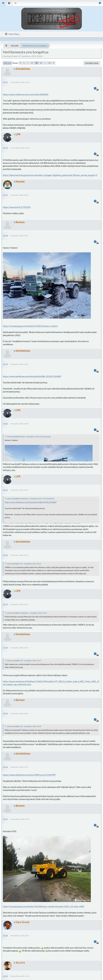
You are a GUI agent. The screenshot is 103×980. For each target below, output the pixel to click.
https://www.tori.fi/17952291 (17, 207)
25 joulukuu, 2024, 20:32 (19, 490)
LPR (18, 134)
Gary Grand (22, 922)
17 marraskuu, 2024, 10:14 (20, 82)
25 (50, 63)
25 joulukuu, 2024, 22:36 (19, 648)
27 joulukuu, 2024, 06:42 (19, 713)
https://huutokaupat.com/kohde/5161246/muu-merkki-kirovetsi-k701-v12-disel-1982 (43, 906)
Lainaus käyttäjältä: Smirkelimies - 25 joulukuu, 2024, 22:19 (27, 613)
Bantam (20, 222)
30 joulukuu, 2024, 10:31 (19, 767)
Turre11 (20, 963)
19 (41, 63)
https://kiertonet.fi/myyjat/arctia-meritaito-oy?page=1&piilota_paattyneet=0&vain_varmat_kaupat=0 (50, 175)
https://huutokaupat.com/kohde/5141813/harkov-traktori (30, 326)
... (28, 63)
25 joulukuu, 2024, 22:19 (19, 555)
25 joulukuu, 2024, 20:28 (19, 424)
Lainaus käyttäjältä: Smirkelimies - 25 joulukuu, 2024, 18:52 (27, 499)
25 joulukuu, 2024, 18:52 (19, 364)
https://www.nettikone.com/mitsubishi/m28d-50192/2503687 (32, 376)
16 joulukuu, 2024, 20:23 (19, 195)
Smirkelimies (23, 69)
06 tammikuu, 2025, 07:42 (20, 819)
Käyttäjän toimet (92, 63)
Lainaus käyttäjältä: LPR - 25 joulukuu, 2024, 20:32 (24, 564)
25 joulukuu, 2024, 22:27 (19, 604)
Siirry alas (7, 63)
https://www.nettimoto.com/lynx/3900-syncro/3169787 (29, 775)
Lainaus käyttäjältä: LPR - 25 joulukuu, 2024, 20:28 (24, 726)
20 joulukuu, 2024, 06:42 (19, 236)
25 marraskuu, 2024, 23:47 (20, 148)
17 (32, 63)
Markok (20, 181)
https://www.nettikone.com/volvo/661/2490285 (26, 94)
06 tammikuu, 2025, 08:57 (20, 936)
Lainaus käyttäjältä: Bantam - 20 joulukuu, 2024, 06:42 (25, 437)
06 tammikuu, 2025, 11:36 (20, 976)
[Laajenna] (47, 437)
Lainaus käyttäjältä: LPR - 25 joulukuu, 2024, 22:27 (24, 661)
